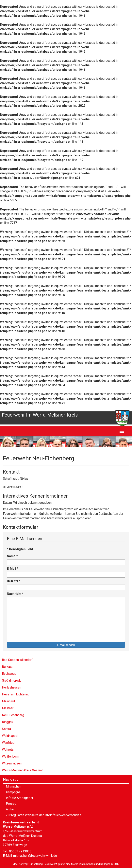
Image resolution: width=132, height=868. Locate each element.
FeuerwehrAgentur (54, 864)
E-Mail (13, 569)
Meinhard (8, 701)
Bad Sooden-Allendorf (17, 660)
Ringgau (8, 722)
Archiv (10, 809)
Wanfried (8, 743)
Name (12, 556)
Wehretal (8, 750)
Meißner (8, 708)
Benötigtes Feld (20, 549)
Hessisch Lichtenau (16, 694)
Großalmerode (12, 681)
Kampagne (13, 792)
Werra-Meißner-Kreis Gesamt (22, 770)
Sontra (6, 729)
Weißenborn (10, 756)
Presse (11, 804)
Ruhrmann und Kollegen (97, 864)
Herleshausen (12, 687)
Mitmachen (14, 786)
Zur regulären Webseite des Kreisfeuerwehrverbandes (44, 815)
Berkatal (8, 667)
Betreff (14, 581)
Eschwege (9, 674)
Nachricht (15, 594)
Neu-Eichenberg (13, 715)
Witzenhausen (12, 763)
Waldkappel (10, 736)
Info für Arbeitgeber (20, 798)
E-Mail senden (66, 645)
